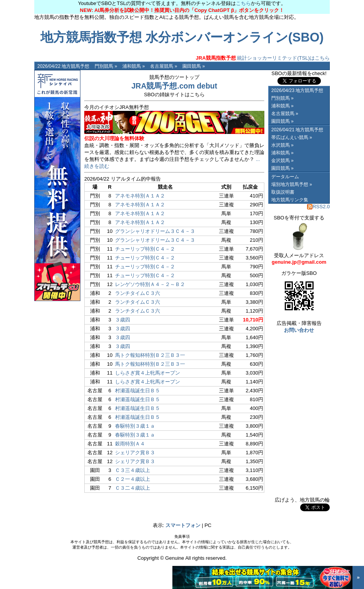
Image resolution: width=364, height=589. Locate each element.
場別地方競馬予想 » (292, 184)
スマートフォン (183, 525)
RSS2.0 (318, 207)
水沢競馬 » (282, 145)
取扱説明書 (283, 192)
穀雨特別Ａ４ (130, 444)
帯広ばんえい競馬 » (292, 137)
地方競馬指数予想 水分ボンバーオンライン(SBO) (182, 37)
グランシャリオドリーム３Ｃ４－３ (155, 231)
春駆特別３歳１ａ (135, 426)
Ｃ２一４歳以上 (133, 479)
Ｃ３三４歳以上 (133, 470)
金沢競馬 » (282, 161)
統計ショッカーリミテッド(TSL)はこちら (263, 58)
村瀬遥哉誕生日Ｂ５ (138, 391)
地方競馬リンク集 (290, 200)
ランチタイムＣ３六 (138, 293)
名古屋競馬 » (164, 66)
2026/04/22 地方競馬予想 (63, 66)
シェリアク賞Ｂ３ (135, 453)
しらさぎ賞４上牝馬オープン (148, 373)
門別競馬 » (106, 66)
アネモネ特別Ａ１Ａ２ (140, 196)
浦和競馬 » (134, 66)
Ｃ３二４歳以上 (133, 488)
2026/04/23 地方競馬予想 (297, 90)
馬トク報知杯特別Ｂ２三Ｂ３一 (150, 355)
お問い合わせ (299, 330)
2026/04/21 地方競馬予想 (297, 130)
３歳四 (123, 320)
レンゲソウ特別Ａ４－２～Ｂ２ (150, 284)
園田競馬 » (194, 66)
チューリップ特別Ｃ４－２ (145, 249)
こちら (243, 3)
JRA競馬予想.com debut (174, 86)
